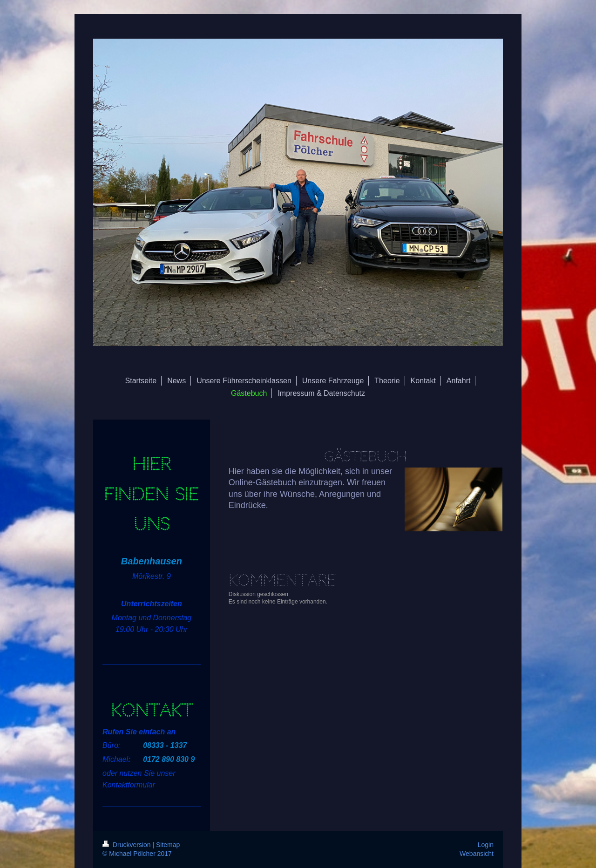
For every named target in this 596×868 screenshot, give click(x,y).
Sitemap (168, 845)
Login (486, 845)
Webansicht (477, 854)
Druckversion (127, 845)
